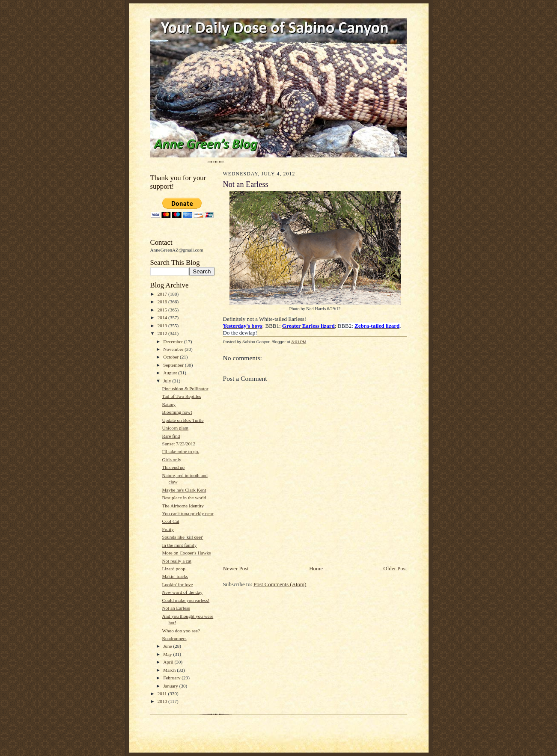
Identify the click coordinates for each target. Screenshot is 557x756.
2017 (163, 294)
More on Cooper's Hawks (186, 553)
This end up (173, 467)
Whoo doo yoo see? (181, 631)
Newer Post (236, 568)
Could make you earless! (186, 600)
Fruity (168, 529)
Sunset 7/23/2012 (179, 444)
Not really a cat (177, 561)
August (171, 373)
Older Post (395, 568)
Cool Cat (170, 521)
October (171, 357)
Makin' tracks (175, 576)
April (169, 662)
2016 (163, 302)
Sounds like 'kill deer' (182, 537)
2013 (163, 326)
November (174, 349)
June (168, 646)
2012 (163, 333)
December (174, 341)
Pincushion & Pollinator (185, 388)
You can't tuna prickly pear (188, 513)
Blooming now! (177, 412)
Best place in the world (184, 498)
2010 (163, 701)
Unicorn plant (175, 428)
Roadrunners (174, 638)
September (174, 365)
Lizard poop (173, 569)
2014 (163, 317)
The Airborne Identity (183, 506)
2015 (163, 310)
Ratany (169, 404)
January (171, 686)
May (168, 654)
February (172, 678)
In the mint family (179, 545)
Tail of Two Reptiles (181, 396)
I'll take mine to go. (180, 451)
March (170, 670)
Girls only (171, 460)
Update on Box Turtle (183, 420)
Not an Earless (176, 608)
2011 (163, 694)
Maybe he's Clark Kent (184, 490)
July (168, 381)
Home (316, 568)
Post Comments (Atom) (280, 584)
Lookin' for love (177, 584)
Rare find (171, 436)
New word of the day (182, 592)
